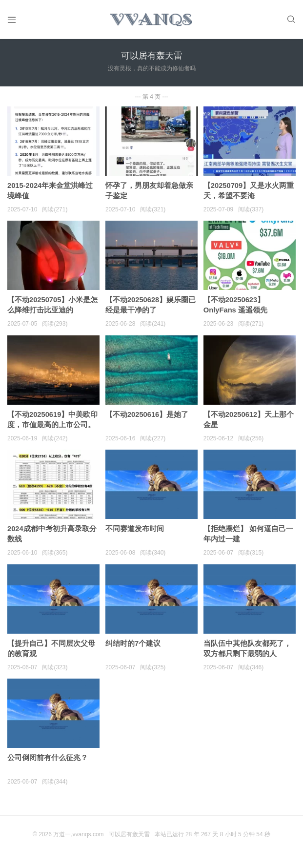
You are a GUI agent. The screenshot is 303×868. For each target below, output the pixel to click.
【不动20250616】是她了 (147, 420)
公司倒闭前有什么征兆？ (48, 765)
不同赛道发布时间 (135, 535)
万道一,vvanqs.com (78, 842)
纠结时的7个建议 (133, 650)
